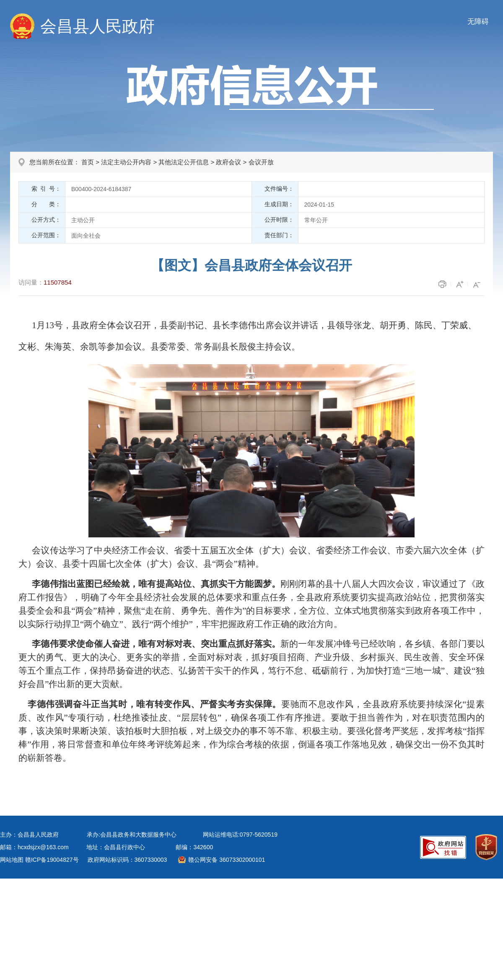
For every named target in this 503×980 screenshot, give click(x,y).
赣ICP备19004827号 (52, 860)
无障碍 (478, 22)
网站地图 (12, 860)
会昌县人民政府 (97, 26)
